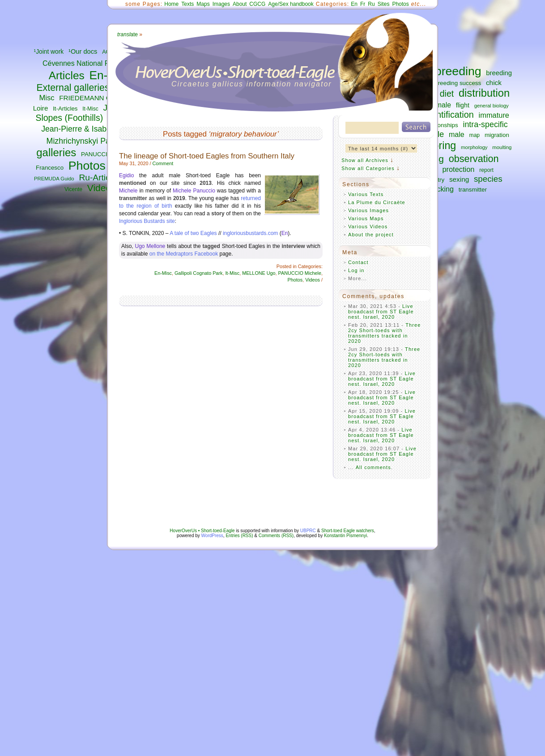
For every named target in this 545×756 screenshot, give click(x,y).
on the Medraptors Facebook (184, 254)
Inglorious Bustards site (147, 221)
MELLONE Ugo (259, 273)
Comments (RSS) (276, 536)
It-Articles (65, 109)
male (457, 134)
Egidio (126, 175)
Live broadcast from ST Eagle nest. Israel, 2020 (381, 312)
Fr (363, 4)
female (441, 105)
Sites (384, 4)
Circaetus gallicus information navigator (252, 84)
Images (221, 4)
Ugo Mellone (150, 246)
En (354, 4)
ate (128, 34)
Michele (128, 191)
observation (474, 159)
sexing (459, 179)
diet (447, 94)
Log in (356, 270)
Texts (187, 4)
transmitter (473, 190)
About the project (371, 235)
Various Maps (366, 218)
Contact (358, 262)
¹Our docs (83, 51)
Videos (102, 188)
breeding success (458, 83)
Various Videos (368, 226)
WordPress (212, 536)
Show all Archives (365, 160)
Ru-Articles (100, 177)
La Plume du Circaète (377, 202)
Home (171, 4)
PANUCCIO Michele (300, 273)
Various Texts (366, 194)
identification (449, 115)
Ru (371, 4)
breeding (458, 71)
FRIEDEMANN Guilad (92, 98)
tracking (441, 189)
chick (494, 83)
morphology (474, 147)
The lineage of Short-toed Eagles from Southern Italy (207, 156)
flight (463, 105)
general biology (492, 106)
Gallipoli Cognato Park (198, 273)
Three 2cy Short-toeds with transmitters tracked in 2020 (385, 333)
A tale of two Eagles (193, 233)
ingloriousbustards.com (250, 233)
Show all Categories (368, 168)
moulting (502, 147)
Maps (203, 4)
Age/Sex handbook (291, 4)
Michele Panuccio (194, 191)
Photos (87, 166)
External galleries (73, 88)
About (240, 4)
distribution (484, 93)
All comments (373, 467)
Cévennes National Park (81, 63)
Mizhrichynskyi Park (82, 141)
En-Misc (163, 273)
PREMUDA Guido (54, 179)
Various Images (368, 210)
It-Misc (90, 109)
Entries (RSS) (239, 536)
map (475, 135)
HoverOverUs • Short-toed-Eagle (202, 531)
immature (494, 115)
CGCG (257, 4)
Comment (163, 163)
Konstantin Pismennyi (345, 536)
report (486, 170)
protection (458, 169)
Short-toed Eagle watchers (348, 531)
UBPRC (308, 531)
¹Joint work (49, 52)
